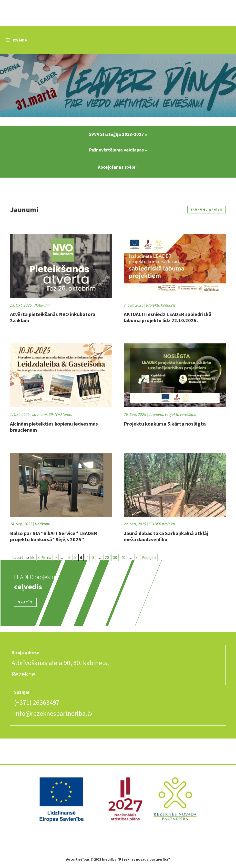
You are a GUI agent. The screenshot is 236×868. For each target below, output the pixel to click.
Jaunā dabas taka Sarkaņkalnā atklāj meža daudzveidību (166, 536)
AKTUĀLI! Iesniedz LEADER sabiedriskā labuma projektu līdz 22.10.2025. (168, 317)
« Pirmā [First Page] (45, 557)
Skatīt (25, 602)
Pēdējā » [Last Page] (149, 557)
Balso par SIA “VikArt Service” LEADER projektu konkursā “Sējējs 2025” (54, 536)
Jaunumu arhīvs (204, 210)
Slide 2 (118, 86)
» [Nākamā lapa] (137, 557)
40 (123, 557)
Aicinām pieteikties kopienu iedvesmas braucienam (54, 427)
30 (115, 557)
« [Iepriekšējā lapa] (56, 557)
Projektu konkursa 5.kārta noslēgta (165, 424)
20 (107, 557)
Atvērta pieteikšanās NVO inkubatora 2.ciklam (53, 317)
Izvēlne (16, 40)
